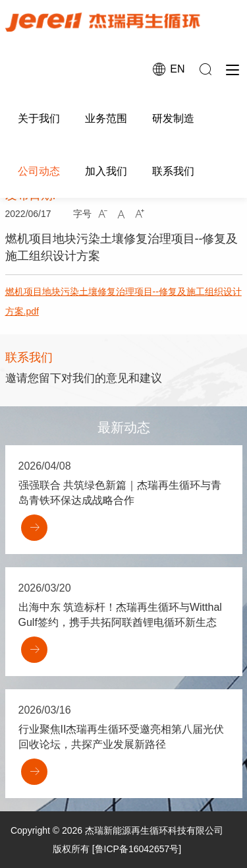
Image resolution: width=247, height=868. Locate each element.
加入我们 (106, 171)
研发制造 (173, 118)
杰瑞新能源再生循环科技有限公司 (154, 830)
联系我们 (173, 171)
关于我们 (39, 118)
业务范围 (106, 118)
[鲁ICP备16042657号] (137, 849)
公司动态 (39, 171)
